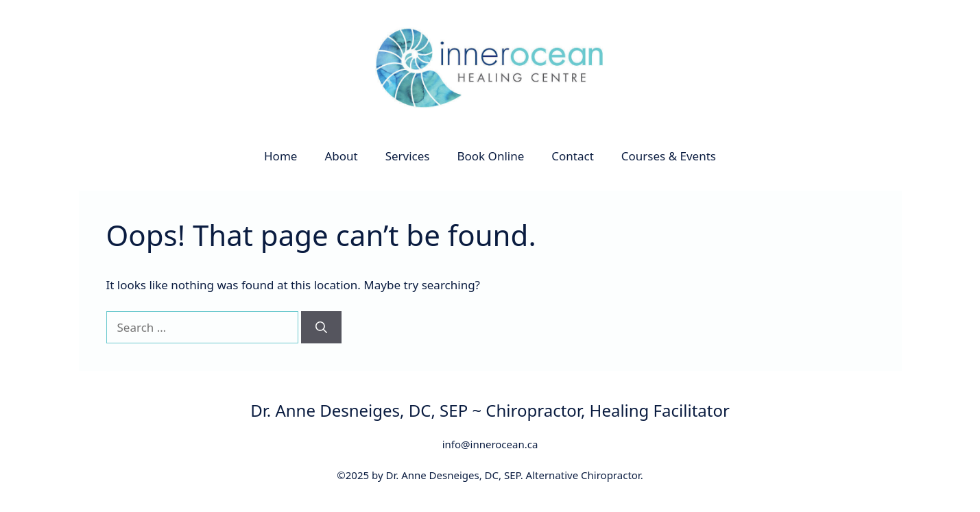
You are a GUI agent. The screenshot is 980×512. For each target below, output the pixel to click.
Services (408, 156)
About (341, 156)
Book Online (491, 156)
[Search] (321, 328)
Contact (573, 156)
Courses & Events (669, 156)
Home (280, 156)
